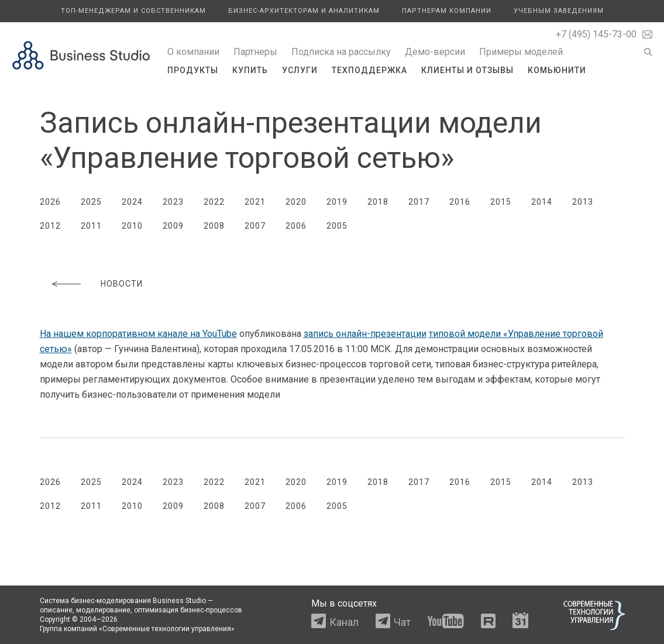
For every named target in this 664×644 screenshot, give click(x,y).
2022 (214, 202)
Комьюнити (557, 70)
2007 (255, 226)
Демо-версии (435, 52)
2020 (296, 202)
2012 (50, 226)
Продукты (193, 70)
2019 (337, 202)
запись (365, 334)
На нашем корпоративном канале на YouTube (138, 334)
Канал (344, 622)
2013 (583, 202)
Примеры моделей (521, 52)
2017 (419, 202)
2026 (50, 202)
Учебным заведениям (559, 11)
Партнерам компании (447, 11)
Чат (402, 622)
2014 (542, 202)
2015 (501, 202)
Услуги (300, 70)
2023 (173, 202)
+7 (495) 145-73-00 (596, 34)
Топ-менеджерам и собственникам (133, 11)
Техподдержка (369, 70)
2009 (173, 226)
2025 (91, 202)
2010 (132, 226)
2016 (460, 202)
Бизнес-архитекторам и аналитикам (304, 11)
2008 (214, 226)
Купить (250, 70)
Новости (122, 284)
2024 (132, 202)
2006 (296, 226)
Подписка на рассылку (341, 52)
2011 (91, 226)
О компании (193, 52)
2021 (255, 202)
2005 (337, 226)
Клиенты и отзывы (467, 70)
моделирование (103, 610)
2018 (378, 202)
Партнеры (255, 52)
